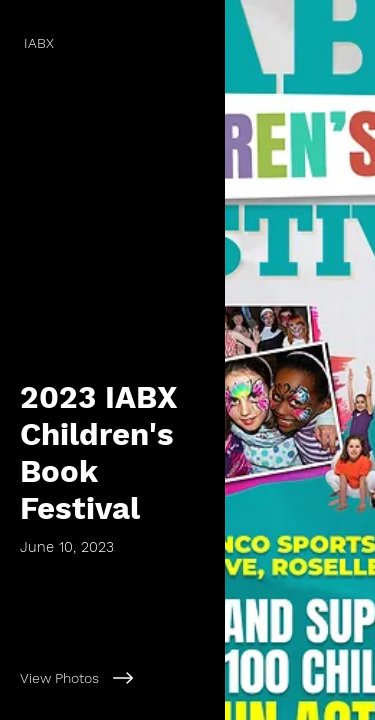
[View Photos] (112, 678)
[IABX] (112, 43)
